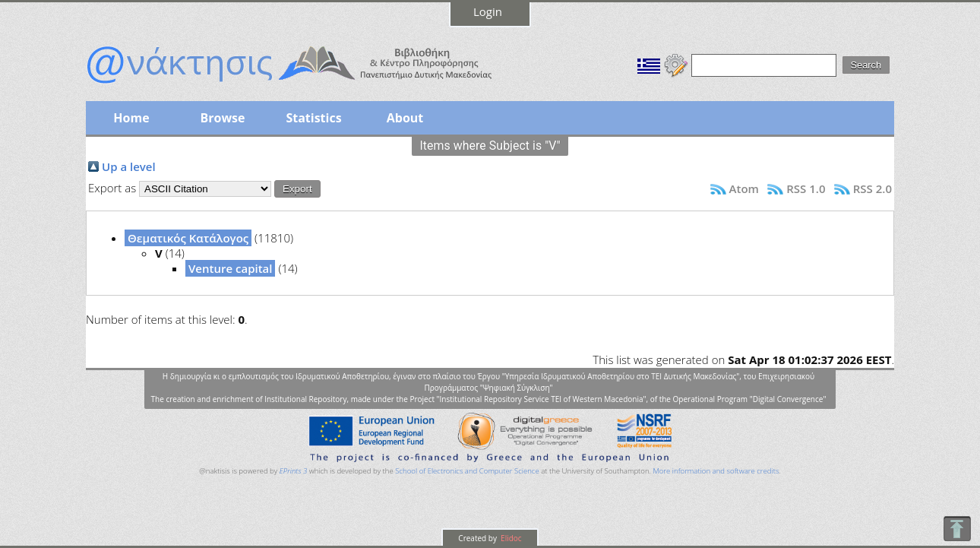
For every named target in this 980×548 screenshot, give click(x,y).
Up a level (129, 166)
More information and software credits (716, 471)
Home (131, 118)
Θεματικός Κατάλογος (188, 238)
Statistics (313, 118)
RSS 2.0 (873, 188)
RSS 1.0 (806, 188)
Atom (744, 188)
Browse (222, 118)
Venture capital (230, 268)
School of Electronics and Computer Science (467, 471)
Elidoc (511, 538)
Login (488, 11)
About (405, 118)
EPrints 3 (294, 471)
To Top (957, 529)
